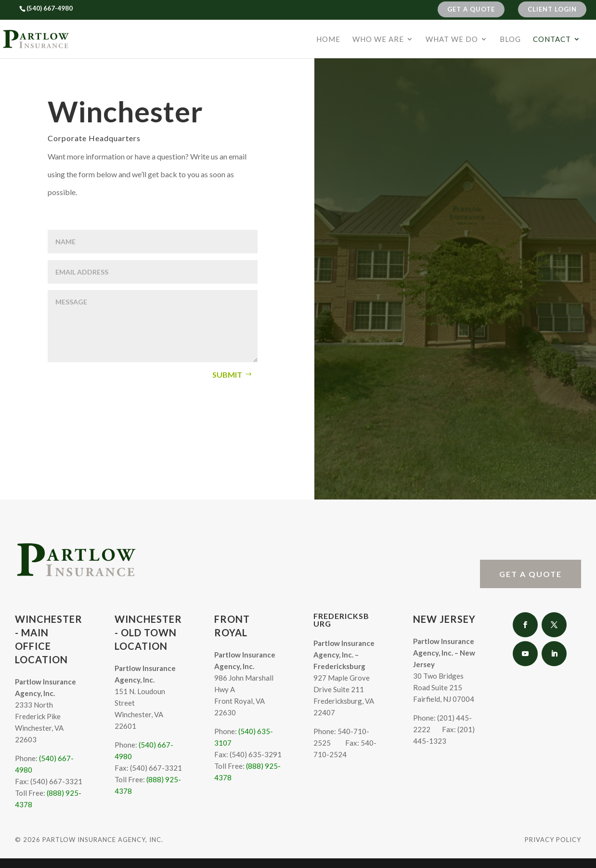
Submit (227, 375)
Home (328, 39)
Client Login (552, 9)
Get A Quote (471, 9)
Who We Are (378, 39)
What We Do (452, 39)
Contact (552, 39)
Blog (510, 39)
